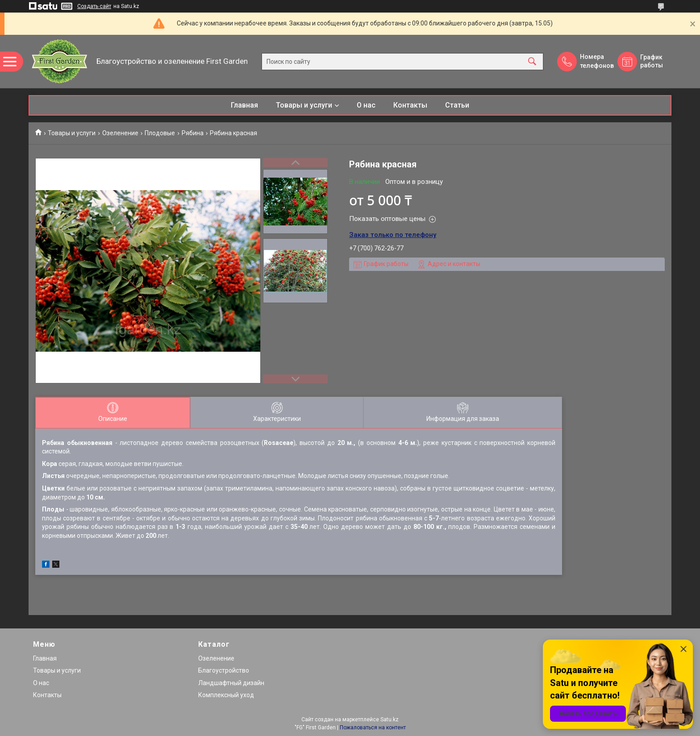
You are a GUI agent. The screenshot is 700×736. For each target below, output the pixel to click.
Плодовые (160, 133)
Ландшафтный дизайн (231, 683)
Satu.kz (390, 719)
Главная (244, 105)
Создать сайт (94, 6)
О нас (366, 105)
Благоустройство (224, 670)
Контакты (410, 105)
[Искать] (532, 61)
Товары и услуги (304, 105)
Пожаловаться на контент (373, 728)
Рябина (193, 133)
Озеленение (120, 133)
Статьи (457, 105)
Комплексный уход (226, 695)
